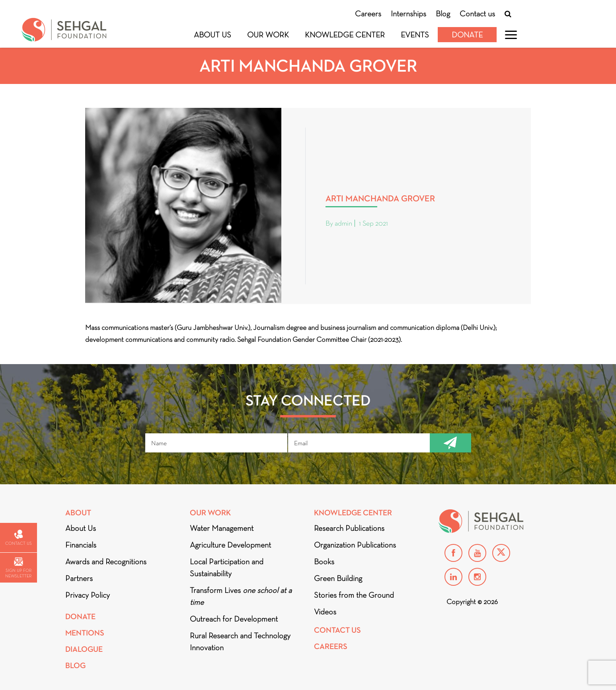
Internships (408, 14)
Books (324, 561)
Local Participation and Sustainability (227, 567)
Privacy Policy (88, 595)
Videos (325, 612)
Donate (467, 35)
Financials (81, 545)
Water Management (222, 528)
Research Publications (349, 528)
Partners (79, 578)
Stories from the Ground (354, 595)
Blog (443, 14)
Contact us (477, 14)
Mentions (85, 633)
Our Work (268, 35)
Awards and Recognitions (106, 561)
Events (415, 35)
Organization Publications (355, 545)
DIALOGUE (84, 649)
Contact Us (337, 630)
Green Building (338, 578)
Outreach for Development (234, 619)
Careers (368, 14)
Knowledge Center (345, 35)
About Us (212, 35)
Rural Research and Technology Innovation (240, 641)
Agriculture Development (230, 545)
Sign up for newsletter (18, 568)
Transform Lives (241, 596)
